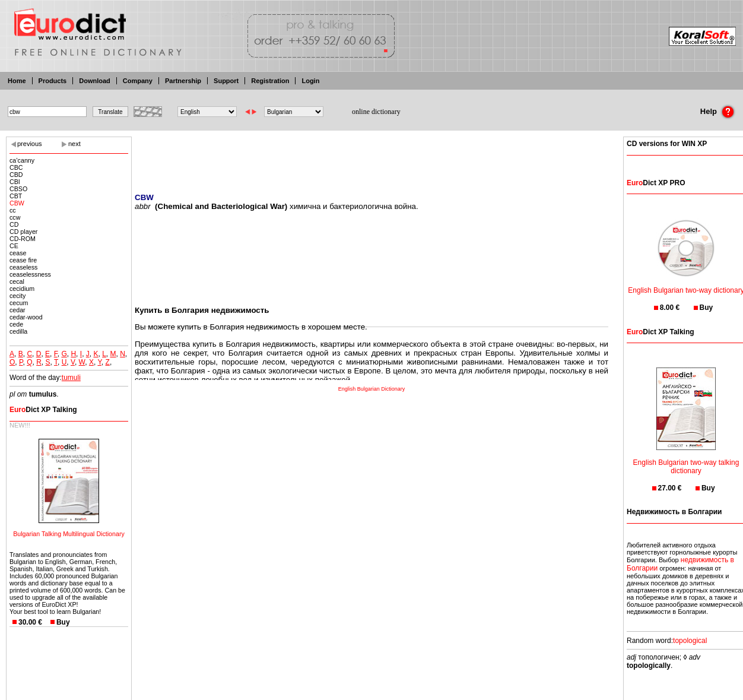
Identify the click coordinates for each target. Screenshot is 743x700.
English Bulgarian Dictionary (372, 389)
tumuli (71, 378)
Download (95, 81)
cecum (19, 303)
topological (690, 641)
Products (53, 81)
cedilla (18, 331)
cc (13, 210)
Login (310, 81)
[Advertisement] (371, 157)
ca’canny (22, 160)
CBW (17, 203)
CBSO (18, 189)
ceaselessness (30, 274)
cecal (17, 281)
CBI (15, 182)
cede (16, 324)
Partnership (183, 81)
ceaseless (23, 267)
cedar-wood (26, 317)
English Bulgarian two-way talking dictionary (686, 459)
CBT (16, 196)
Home (17, 81)
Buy (63, 622)
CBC (16, 167)
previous (30, 144)
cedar (18, 310)
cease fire (23, 260)
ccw (15, 217)
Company (138, 81)
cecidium (22, 289)
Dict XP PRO (656, 183)
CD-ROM (23, 239)
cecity (18, 296)
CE (14, 246)
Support (226, 81)
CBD (16, 175)
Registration (270, 81)
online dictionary (376, 112)
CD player (23, 232)
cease (18, 253)
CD (14, 224)
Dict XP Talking (43, 410)
